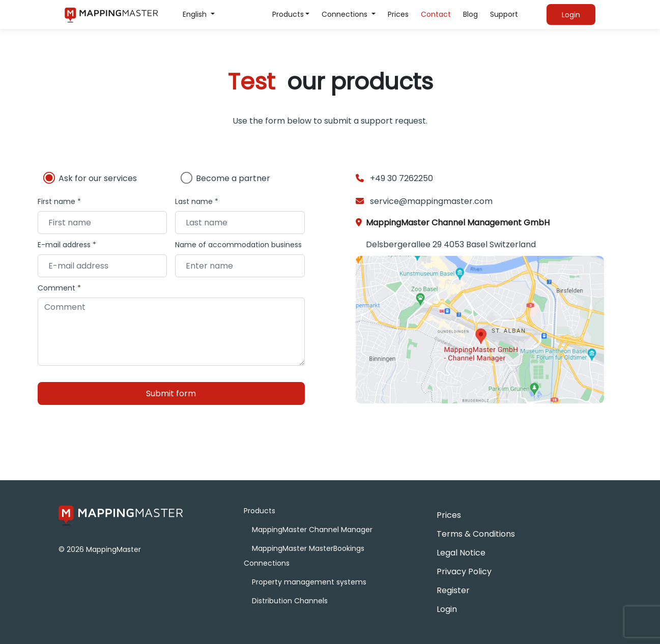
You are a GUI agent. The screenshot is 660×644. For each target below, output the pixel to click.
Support (504, 14)
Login (447, 609)
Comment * (59, 288)
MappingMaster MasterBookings (308, 548)
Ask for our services (98, 178)
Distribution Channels (290, 601)
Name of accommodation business (238, 245)
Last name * (197, 201)
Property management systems (309, 582)
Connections (346, 14)
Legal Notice (461, 553)
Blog (470, 14)
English (196, 14)
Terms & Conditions (476, 534)
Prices (398, 14)
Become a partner (233, 178)
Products (288, 14)
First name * (59, 201)
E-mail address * (67, 245)
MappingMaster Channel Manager (312, 530)
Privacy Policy (464, 572)
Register (453, 590)
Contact (436, 14)
